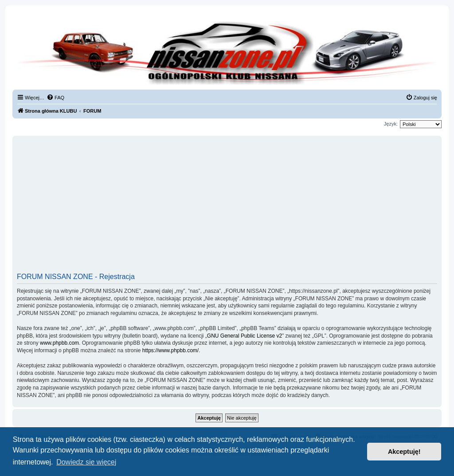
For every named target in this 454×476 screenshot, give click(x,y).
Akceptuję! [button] (404, 452)
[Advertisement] (227, 207)
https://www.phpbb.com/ (170, 350)
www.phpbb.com (59, 343)
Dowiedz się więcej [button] (86, 462)
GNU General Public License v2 (245, 336)
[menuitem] (55, 98)
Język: (391, 124)
